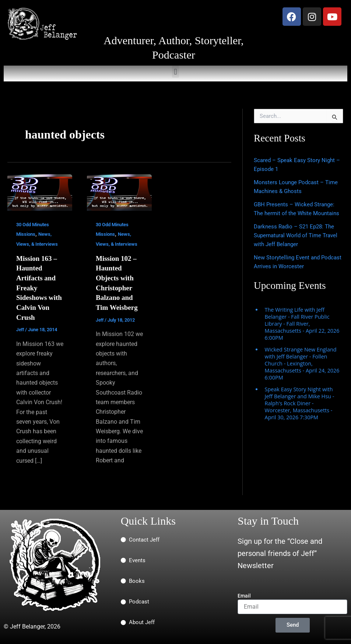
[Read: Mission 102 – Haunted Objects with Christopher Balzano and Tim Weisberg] (119, 192)
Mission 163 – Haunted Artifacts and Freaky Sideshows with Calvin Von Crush (38, 287)
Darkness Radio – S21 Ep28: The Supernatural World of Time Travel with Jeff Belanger (298, 244)
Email (244, 594)
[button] (175, 72)
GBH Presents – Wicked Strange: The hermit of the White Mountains (296, 213)
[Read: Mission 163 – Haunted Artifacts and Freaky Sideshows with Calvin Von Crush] (40, 192)
